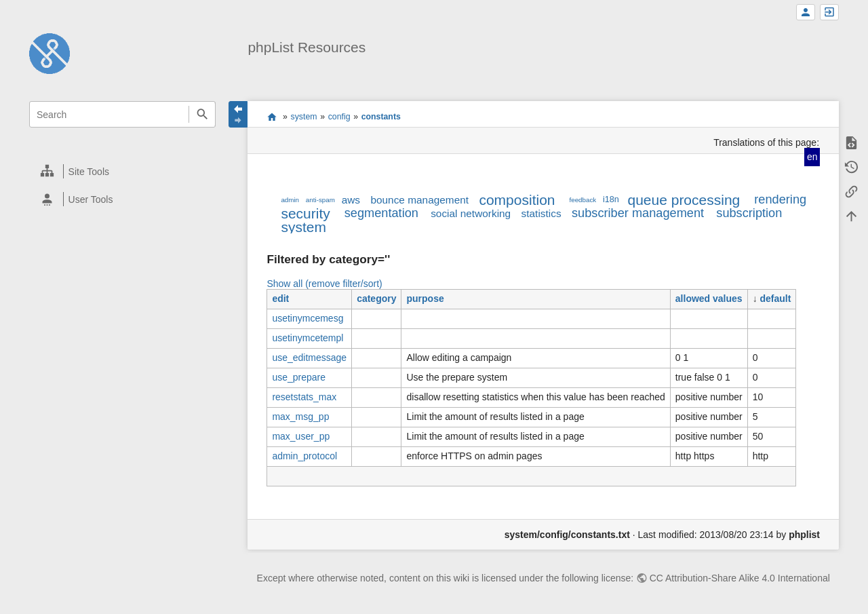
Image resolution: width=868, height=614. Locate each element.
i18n (611, 199)
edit (280, 299)
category (376, 299)
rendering (780, 199)
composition (517, 200)
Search (202, 114)
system (304, 117)
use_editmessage (309, 358)
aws (351, 200)
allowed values (709, 299)
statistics (541, 213)
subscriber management (638, 213)
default (776, 299)
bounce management (419, 200)
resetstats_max (304, 397)
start (272, 117)
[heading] (123, 171)
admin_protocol (304, 456)
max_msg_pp (300, 417)
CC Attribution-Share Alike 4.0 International (740, 578)
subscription (749, 213)
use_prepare (299, 377)
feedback (583, 200)
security (305, 213)
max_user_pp (301, 436)
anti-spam (320, 200)
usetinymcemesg (308, 318)
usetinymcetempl (308, 338)
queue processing (684, 200)
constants (381, 117)
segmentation (381, 213)
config (339, 117)
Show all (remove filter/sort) (324, 284)
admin (290, 200)
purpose (425, 299)
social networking (471, 213)
